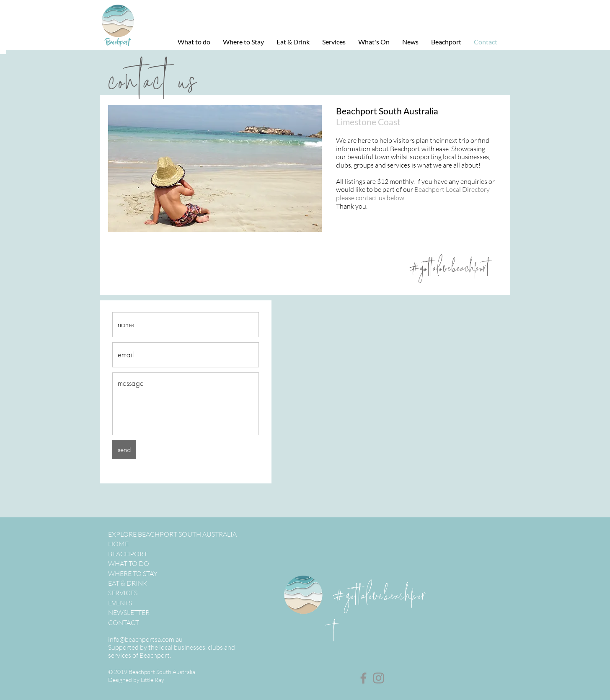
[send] (124, 449)
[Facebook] (363, 678)
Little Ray (152, 680)
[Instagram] (379, 678)
